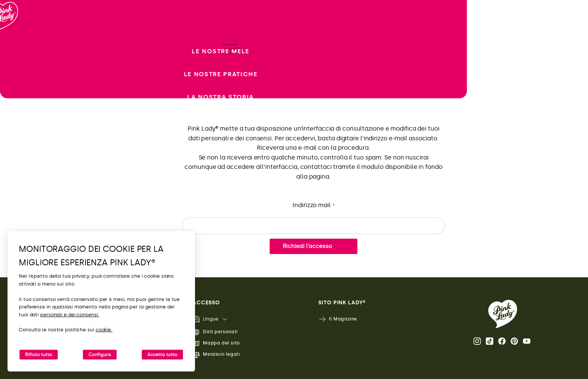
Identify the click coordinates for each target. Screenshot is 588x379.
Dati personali (215, 332)
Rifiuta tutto (39, 355)
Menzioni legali (216, 355)
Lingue (205, 319)
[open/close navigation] (20, 190)
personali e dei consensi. (70, 315)
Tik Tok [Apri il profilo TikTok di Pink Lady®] (490, 341)
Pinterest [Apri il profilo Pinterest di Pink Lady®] (514, 341)
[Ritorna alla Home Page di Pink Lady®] (503, 314)
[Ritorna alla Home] (19, 37)
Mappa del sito (216, 344)
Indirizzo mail (313, 205)
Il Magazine (338, 319)
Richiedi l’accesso (307, 246)
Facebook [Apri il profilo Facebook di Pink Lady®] (502, 341)
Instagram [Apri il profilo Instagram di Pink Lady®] (477, 341)
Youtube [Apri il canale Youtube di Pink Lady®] (527, 341)
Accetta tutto (162, 355)
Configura (100, 355)
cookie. (104, 330)
